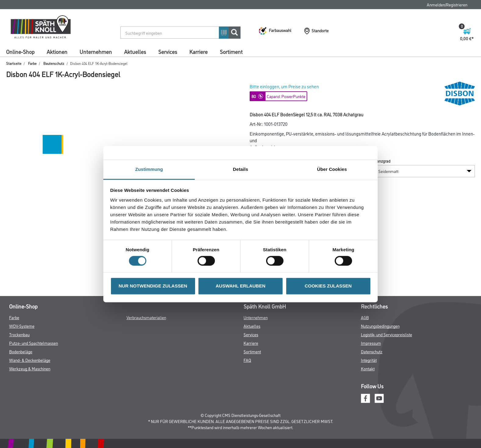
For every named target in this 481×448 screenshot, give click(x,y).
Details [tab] (240, 169)
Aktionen (57, 51)
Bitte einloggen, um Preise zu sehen (284, 86)
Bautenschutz (54, 63)
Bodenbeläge (21, 351)
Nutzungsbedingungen (380, 326)
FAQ (247, 360)
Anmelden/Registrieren (447, 4)
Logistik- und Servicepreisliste (387, 334)
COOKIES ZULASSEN (328, 286)
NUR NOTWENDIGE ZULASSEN (153, 286)
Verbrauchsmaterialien (146, 317)
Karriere (198, 51)
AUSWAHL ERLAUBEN (240, 286)
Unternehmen (96, 51)
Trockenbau (19, 334)
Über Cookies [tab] (332, 169)
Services (168, 51)
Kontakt (368, 368)
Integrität (369, 360)
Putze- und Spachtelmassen (34, 343)
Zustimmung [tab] (149, 169)
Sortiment (231, 51)
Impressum (371, 343)
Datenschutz (372, 351)
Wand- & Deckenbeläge (30, 360)
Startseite (14, 63)
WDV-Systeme (22, 326)
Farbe (32, 63)
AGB (365, 317)
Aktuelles (135, 51)
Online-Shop (20, 51)
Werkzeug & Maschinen (30, 368)
